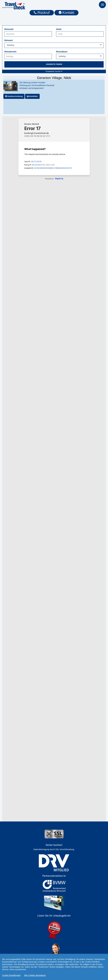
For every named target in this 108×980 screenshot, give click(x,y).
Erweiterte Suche (54, 71)
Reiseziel (9, 29)
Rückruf (42, 13)
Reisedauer (62, 52)
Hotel (59, 29)
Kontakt (67, 13)
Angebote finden (54, 64)
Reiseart (9, 40)
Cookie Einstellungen (11, 975)
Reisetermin (10, 52)
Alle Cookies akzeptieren (35, 975)
